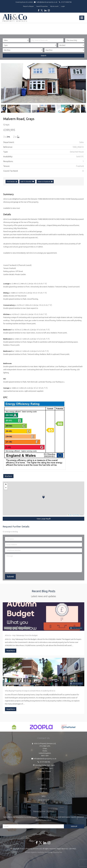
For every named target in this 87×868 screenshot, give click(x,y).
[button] (43, 497)
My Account (54, 6)
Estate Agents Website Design (38, 852)
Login (63, 6)
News (15, 628)
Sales (20, 628)
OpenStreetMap (76, 515)
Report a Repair (28, 6)
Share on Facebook (45, 182)
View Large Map (44, 519)
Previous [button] (3, 109)
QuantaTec (57, 852)
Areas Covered (43, 800)
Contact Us (44, 804)
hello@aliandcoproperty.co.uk (46, 2)
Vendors (27, 628)
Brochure (8, 476)
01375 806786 (65, 2)
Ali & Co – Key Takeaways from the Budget (21, 635)
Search (44, 56)
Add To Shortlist (26, 182)
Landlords (8, 628)
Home (43, 785)
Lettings (16, 684)
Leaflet (70, 515)
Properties (43, 792)
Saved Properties (42, 6)
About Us (43, 789)
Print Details (11, 182)
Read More (11, 651)
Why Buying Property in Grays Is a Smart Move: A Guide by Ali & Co (30, 691)
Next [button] (82, 109)
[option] (43, 83)
